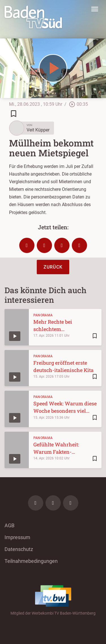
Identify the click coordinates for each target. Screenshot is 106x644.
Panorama (43, 315)
